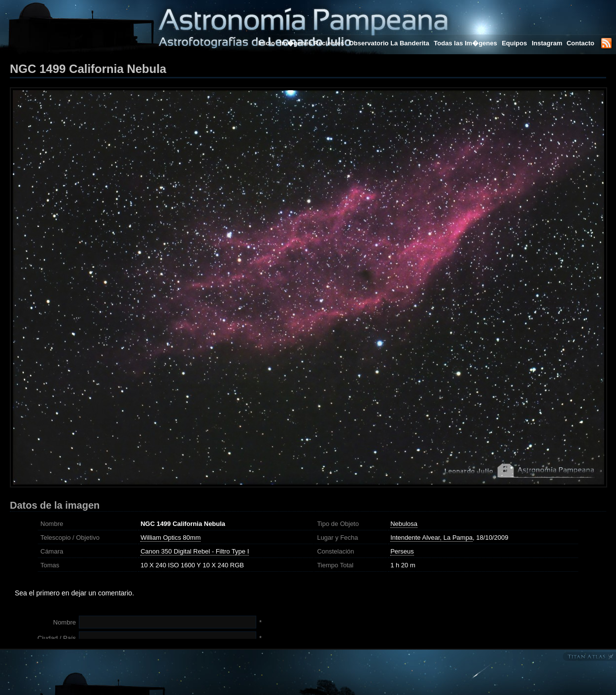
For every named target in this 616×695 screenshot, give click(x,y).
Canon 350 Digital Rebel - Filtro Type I (195, 551)
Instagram (548, 43)
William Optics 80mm (171, 538)
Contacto (581, 43)
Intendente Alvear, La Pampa (431, 538)
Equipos (514, 43)
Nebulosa (404, 524)
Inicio (267, 43)
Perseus (402, 551)
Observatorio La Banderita (389, 43)
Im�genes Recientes (312, 43)
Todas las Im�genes (465, 43)
